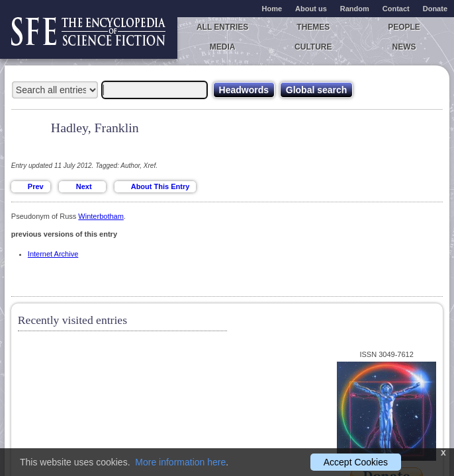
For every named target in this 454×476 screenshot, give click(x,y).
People (404, 27)
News (404, 47)
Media (223, 47)
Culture (313, 47)
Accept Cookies (356, 462)
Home (272, 9)
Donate (435, 9)
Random (355, 9)
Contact (396, 9)
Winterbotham (101, 216)
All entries (222, 27)
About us (311, 9)
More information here (180, 462)
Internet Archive (53, 254)
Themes (313, 27)
